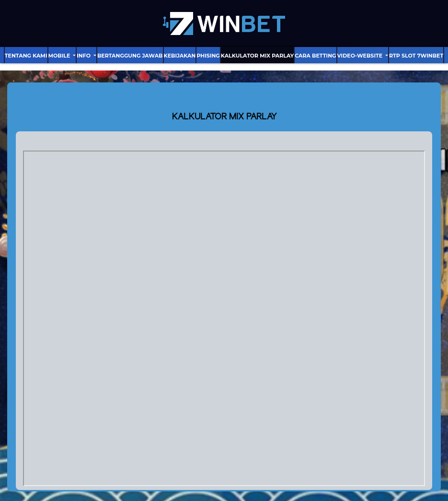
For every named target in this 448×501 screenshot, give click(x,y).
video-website (361, 56)
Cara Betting (315, 56)
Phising (208, 56)
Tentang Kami (26, 56)
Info (84, 56)
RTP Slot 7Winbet (416, 56)
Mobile (60, 56)
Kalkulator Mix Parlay (257, 56)
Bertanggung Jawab (130, 56)
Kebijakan (180, 56)
